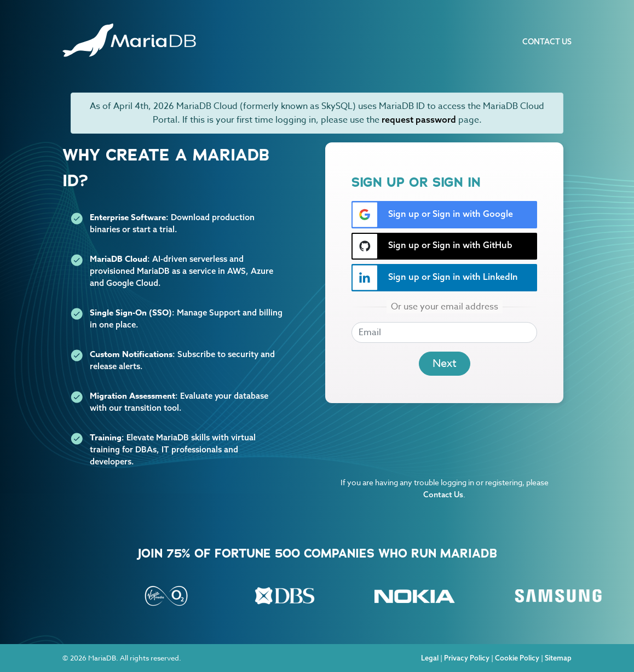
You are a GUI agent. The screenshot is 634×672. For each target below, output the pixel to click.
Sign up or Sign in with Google (433, 215)
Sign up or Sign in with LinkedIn (435, 278)
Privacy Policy (467, 658)
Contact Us (547, 42)
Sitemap (558, 658)
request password (419, 119)
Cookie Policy (517, 658)
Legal (430, 658)
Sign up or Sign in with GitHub (432, 246)
